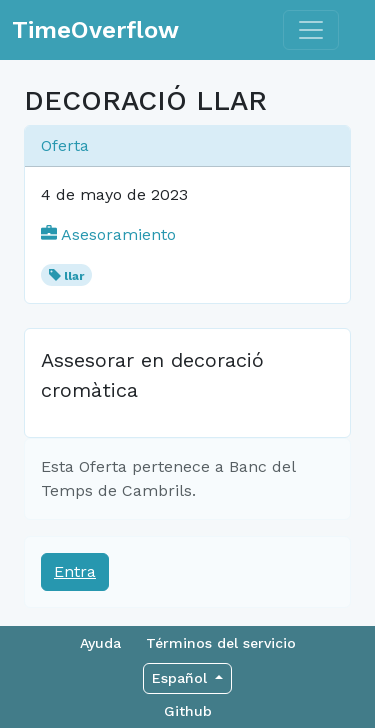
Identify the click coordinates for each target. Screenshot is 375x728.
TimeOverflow (95, 30)
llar (74, 276)
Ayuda (100, 643)
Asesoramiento (108, 234)
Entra (75, 571)
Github (188, 711)
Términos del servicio (221, 643)
